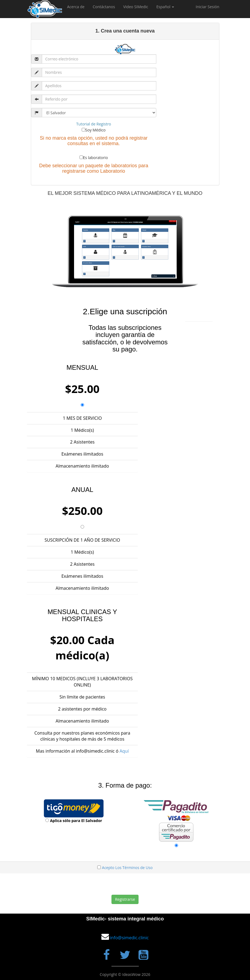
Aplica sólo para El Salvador (76, 821)
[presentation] (122, 884)
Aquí (124, 751)
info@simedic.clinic (130, 938)
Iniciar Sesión (207, 7)
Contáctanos (104, 7)
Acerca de (76, 7)
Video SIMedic (136, 7)
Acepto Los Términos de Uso (127, 868)
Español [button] (165, 7)
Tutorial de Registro (94, 124)
